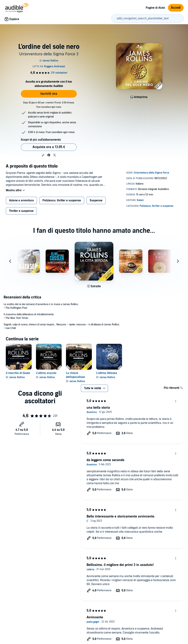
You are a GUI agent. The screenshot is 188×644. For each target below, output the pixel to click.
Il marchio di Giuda (18, 373)
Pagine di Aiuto (155, 8)
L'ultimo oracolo (46, 373)
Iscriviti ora (49, 94)
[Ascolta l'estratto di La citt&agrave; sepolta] (94, 286)
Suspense (96, 200)
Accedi (176, 8)
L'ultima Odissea (107, 373)
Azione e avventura (21, 200)
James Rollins (17, 377)
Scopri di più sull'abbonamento (41, 140)
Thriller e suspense (21, 211)
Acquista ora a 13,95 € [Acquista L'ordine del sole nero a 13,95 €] (49, 147)
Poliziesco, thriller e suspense (62, 200)
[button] (43, 155)
